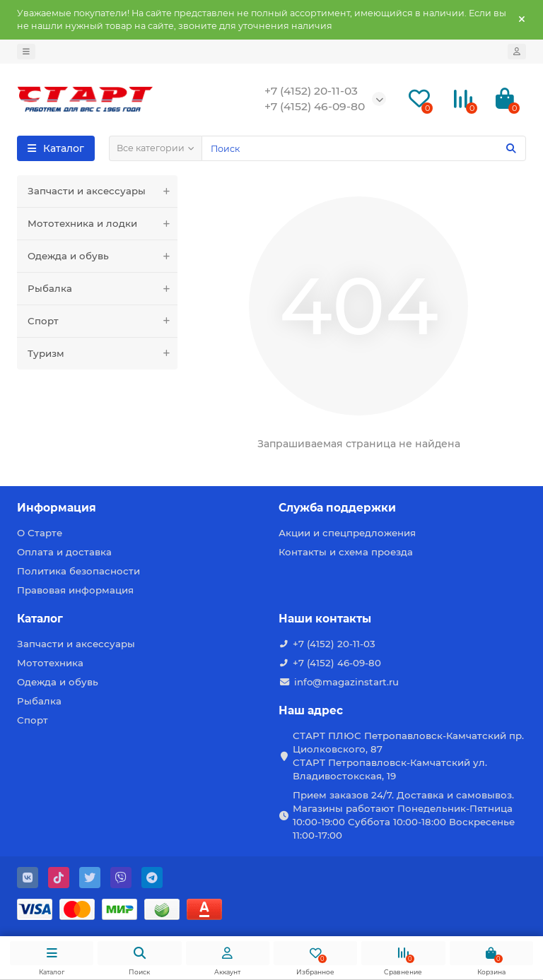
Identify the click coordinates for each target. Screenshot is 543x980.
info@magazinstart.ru (346, 682)
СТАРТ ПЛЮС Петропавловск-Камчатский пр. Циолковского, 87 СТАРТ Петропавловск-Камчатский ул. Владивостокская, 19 (408, 756)
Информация (57, 508)
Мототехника (50, 663)
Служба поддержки (337, 508)
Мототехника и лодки (103, 224)
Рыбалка (103, 289)
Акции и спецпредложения (347, 533)
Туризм (103, 354)
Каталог (40, 619)
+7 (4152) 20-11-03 (334, 644)
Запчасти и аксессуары (103, 191)
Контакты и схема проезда (346, 552)
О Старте (40, 533)
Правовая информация (75, 590)
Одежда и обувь (103, 256)
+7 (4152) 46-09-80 (337, 663)
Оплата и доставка (64, 552)
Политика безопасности (78, 571)
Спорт (103, 321)
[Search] (364, 148)
